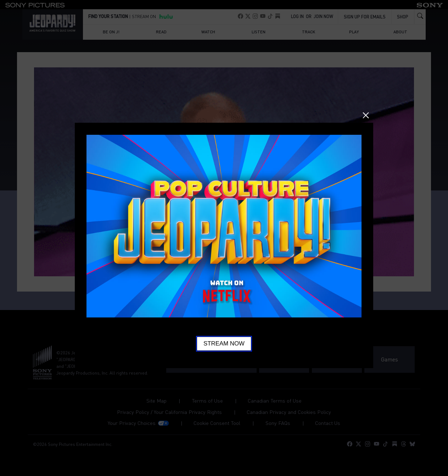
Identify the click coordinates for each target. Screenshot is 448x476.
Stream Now (224, 344)
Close (366, 115)
